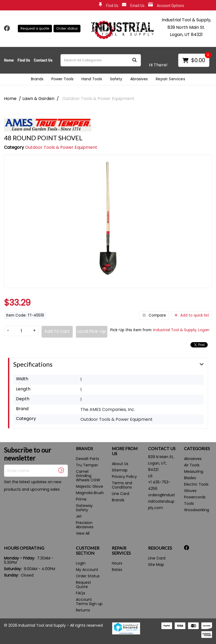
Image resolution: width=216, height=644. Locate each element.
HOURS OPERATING (24, 548)
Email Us (133, 5)
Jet (79, 516)
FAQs (81, 593)
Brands (37, 79)
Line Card (121, 494)
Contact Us (43, 60)
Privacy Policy (124, 477)
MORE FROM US (125, 451)
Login (81, 563)
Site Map (156, 565)
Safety (116, 79)
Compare (154, 315)
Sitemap (120, 470)
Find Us (109, 5)
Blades (190, 478)
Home (9, 60)
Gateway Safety (84, 508)
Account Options (166, 5)
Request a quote (35, 28)
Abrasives (139, 79)
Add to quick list (192, 315)
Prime (81, 499)
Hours (117, 563)
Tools (189, 503)
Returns (83, 610)
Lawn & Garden (38, 99)
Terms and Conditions (122, 485)
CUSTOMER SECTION (88, 551)
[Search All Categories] (101, 60)
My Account (87, 570)
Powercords (195, 497)
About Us (120, 464)
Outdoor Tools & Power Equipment (98, 99)
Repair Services (170, 79)
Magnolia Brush (90, 493)
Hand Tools (92, 79)
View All (83, 533)
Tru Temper (87, 465)
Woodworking (197, 510)
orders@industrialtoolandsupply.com (162, 501)
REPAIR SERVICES (121, 551)
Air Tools (192, 465)
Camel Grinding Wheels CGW (88, 476)
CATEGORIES (197, 449)
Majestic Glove (89, 486)
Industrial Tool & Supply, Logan (181, 330)
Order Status (88, 576)
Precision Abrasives (85, 525)
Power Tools (62, 79)
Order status (67, 28)
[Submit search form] (135, 60)
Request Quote (83, 585)
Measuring (194, 471)
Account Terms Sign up (89, 602)
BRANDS (84, 449)
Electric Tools (196, 484)
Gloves (190, 491)
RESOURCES (160, 548)
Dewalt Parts (87, 459)
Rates (117, 570)
